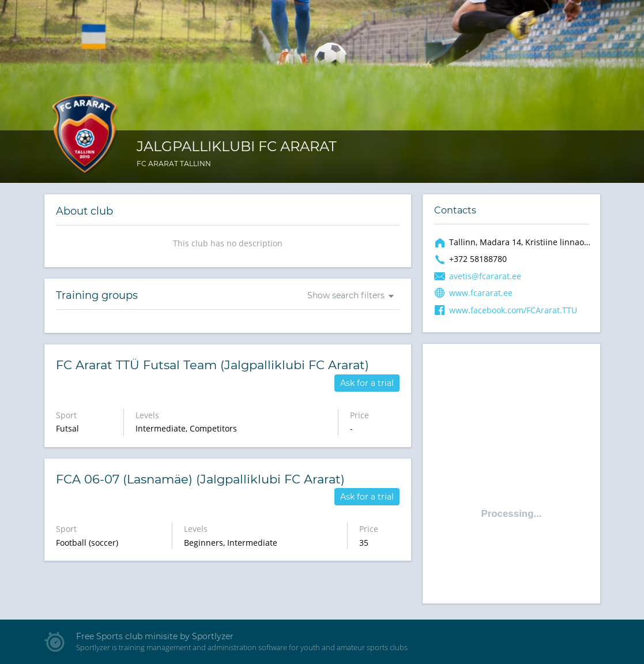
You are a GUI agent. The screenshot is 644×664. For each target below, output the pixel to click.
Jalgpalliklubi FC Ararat (237, 146)
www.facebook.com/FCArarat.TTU (513, 310)
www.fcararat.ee (481, 293)
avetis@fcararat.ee (485, 276)
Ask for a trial (367, 383)
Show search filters (346, 295)
